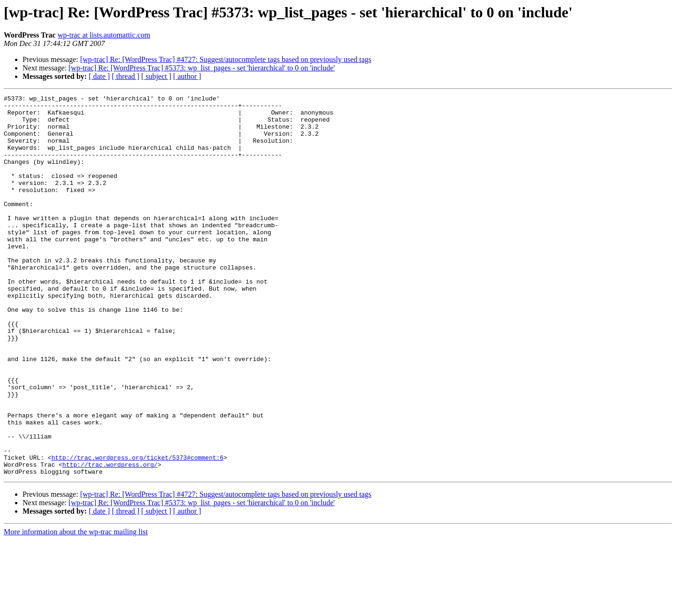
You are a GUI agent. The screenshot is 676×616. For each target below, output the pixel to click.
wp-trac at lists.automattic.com (104, 35)
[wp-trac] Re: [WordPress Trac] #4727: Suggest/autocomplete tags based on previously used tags (226, 59)
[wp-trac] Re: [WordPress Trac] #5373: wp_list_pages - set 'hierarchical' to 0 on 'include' (202, 68)
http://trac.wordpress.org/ (110, 539)
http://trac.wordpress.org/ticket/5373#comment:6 (137, 531)
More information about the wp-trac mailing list (76, 608)
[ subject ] (156, 76)
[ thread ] (126, 76)
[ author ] (187, 76)
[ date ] (99, 76)
